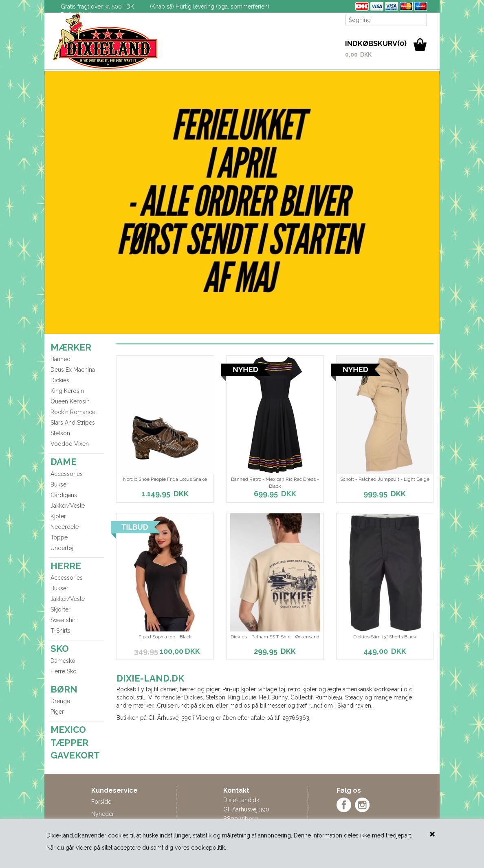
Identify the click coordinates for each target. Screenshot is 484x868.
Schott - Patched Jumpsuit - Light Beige (385, 479)
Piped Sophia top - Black (165, 637)
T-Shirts (60, 631)
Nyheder (103, 814)
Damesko (63, 661)
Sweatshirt (64, 620)
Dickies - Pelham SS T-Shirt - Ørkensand (275, 637)
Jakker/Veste (68, 506)
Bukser (59, 484)
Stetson (60, 433)
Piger (57, 712)
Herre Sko (64, 671)
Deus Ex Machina (73, 370)
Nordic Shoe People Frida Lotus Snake (165, 479)
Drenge (60, 701)
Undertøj (62, 548)
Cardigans (64, 495)
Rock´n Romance (73, 412)
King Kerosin (67, 391)
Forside (101, 802)
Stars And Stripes (73, 423)
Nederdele (65, 527)
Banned (60, 359)
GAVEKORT (75, 755)
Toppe (59, 537)
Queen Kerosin (70, 401)
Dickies (60, 380)
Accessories (67, 474)
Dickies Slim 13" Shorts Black (385, 637)
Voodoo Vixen (70, 444)
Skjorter (60, 609)
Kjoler (58, 516)
